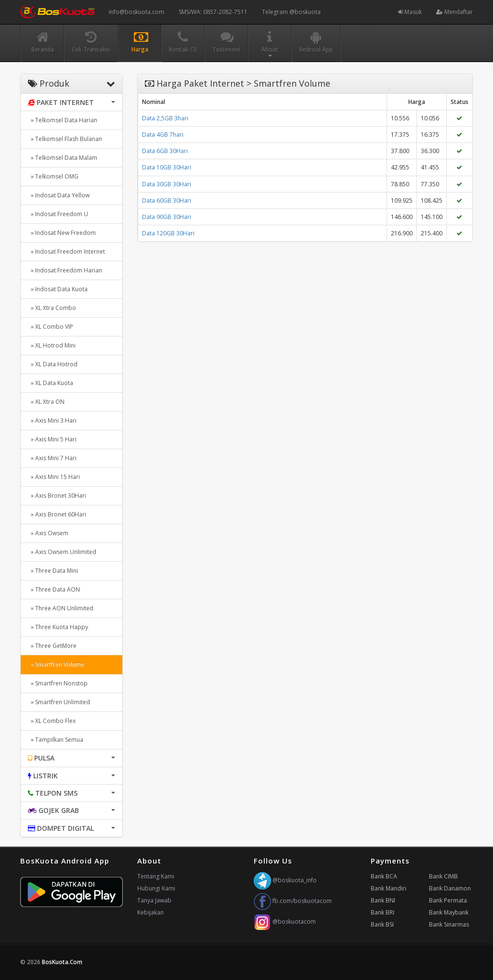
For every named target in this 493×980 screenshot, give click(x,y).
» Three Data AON (54, 589)
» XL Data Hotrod (53, 364)
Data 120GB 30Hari (168, 233)
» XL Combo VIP (51, 327)
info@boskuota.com (136, 12)
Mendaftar (454, 12)
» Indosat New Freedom (62, 233)
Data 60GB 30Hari (167, 200)
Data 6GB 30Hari (165, 151)
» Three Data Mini (53, 571)
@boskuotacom (285, 922)
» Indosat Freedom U (58, 214)
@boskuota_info (285, 880)
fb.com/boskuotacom (293, 901)
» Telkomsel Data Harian (63, 120)
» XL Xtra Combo (52, 308)
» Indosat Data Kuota (58, 289)
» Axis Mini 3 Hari (52, 420)
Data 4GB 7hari (163, 135)
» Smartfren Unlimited (59, 702)
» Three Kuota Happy (58, 627)
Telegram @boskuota (291, 12)
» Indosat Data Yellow (59, 195)
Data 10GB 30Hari (167, 167)
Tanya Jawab (154, 900)
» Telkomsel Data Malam (63, 158)
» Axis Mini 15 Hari (54, 477)
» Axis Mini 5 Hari (52, 439)
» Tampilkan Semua (56, 740)
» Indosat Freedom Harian (65, 270)
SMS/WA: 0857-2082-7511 (213, 12)
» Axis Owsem (48, 533)
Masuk (410, 12)
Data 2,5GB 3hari (165, 118)
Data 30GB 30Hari (167, 184)
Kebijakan (150, 912)
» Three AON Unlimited (61, 608)
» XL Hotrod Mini (52, 345)
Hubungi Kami (156, 888)
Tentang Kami (156, 876)
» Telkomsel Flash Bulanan (65, 139)
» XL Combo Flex (52, 721)
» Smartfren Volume (56, 664)
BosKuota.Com (63, 962)
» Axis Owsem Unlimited (62, 552)
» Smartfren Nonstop (58, 683)
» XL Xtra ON (46, 402)
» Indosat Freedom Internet (66, 251)
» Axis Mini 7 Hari (52, 458)
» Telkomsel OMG (53, 176)
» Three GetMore (52, 646)
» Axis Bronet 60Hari (57, 514)
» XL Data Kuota (51, 383)
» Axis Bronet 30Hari (57, 496)
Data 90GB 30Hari (167, 217)
